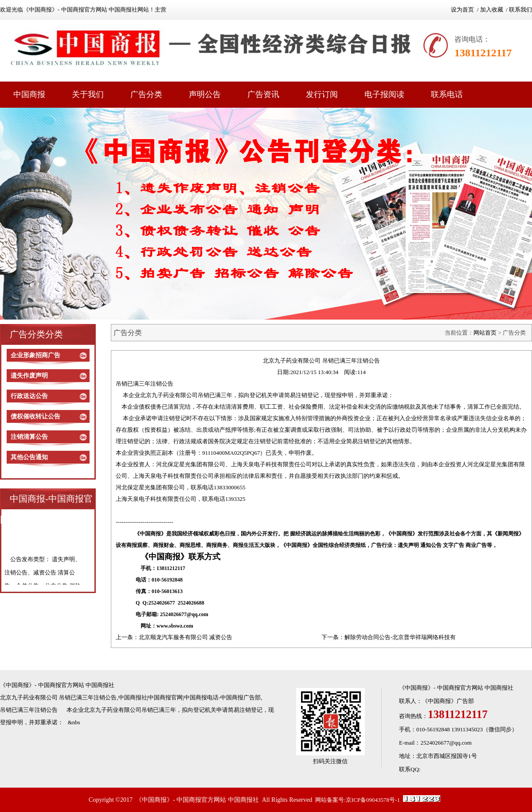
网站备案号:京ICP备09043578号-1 (358, 800)
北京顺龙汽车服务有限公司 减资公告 (186, 637)
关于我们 (88, 94)
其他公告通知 (29, 457)
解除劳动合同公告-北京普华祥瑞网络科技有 (400, 637)
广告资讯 (263, 94)
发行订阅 (322, 94)
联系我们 (520, 10)
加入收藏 (492, 10)
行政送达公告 (29, 396)
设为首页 (462, 10)
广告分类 (146, 94)
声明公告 (205, 94)
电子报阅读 (384, 94)
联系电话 (447, 94)
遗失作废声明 (29, 376)
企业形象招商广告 (35, 355)
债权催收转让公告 (35, 416)
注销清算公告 (29, 437)
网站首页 (485, 333)
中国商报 (29, 94)
